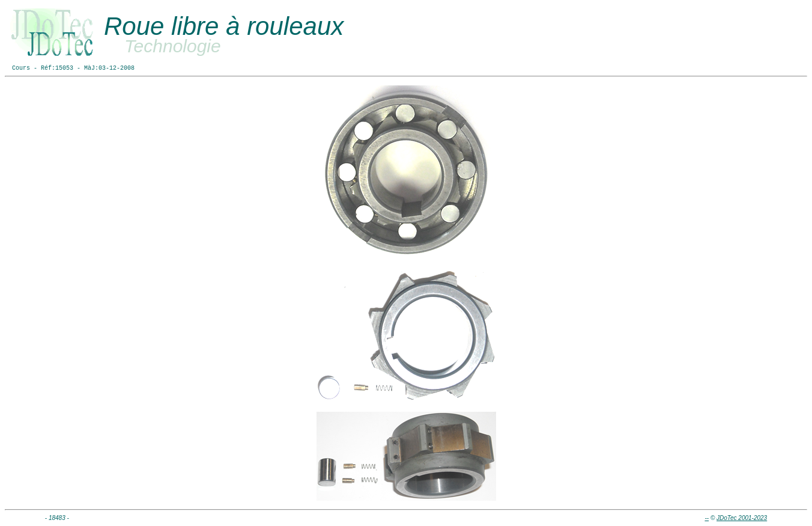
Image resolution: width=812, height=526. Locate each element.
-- (707, 518)
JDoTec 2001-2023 (742, 518)
